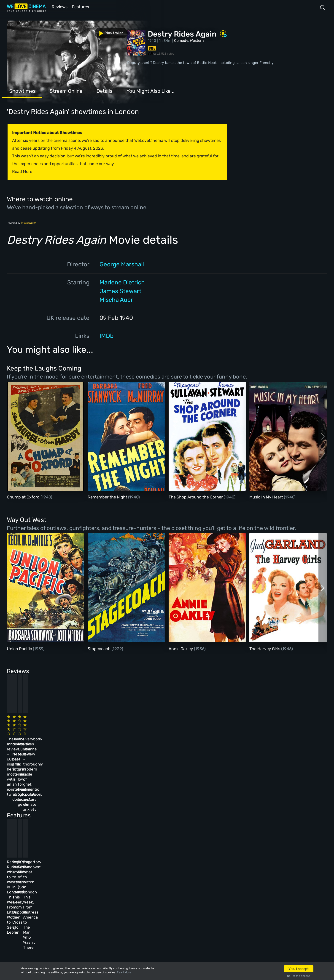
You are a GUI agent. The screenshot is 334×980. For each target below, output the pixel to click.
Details (104, 91)
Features (81, 7)
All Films (54, 895)
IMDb (106, 335)
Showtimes (22, 91)
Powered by (22, 222)
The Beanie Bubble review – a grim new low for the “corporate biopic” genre (188, 732)
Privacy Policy (126, 907)
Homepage (55, 870)
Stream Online (66, 91)
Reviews (59, 7)
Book (50, 882)
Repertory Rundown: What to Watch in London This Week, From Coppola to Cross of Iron (114, 813)
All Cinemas (88, 870)
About (118, 870)
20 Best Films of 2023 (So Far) (185, 808)
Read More (124, 972)
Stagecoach (100, 648)
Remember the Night (108, 497)
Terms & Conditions (131, 895)
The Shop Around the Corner (196, 497)
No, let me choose (299, 976)
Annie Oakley (181, 648)
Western (197, 40)
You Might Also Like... (151, 91)
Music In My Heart (267, 497)
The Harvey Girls (265, 648)
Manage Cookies (127, 919)
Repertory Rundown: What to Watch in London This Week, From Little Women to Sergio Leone (39, 813)
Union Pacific (20, 648)
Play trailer (27, 32)
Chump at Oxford (24, 497)
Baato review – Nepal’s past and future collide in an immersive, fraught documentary (111, 732)
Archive (120, 882)
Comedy (181, 40)
